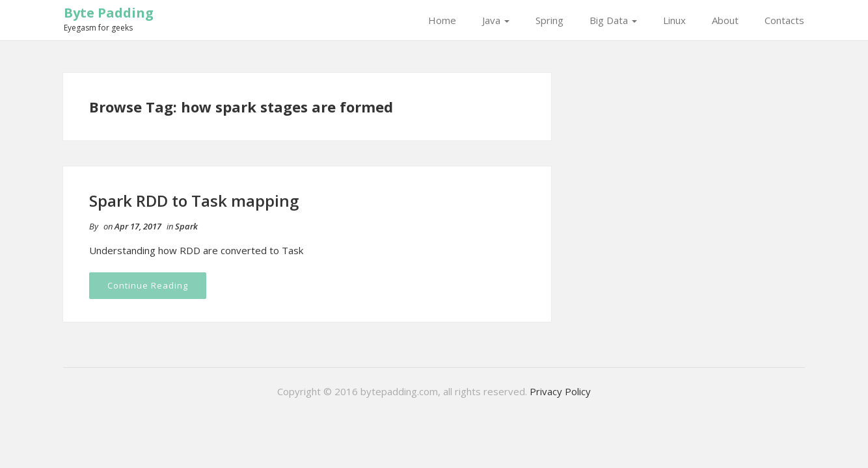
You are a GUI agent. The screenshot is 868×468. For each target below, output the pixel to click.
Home (442, 20)
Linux (674, 20)
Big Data (613, 20)
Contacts (784, 20)
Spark (186, 226)
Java (496, 20)
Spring (549, 20)
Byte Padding (109, 13)
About (725, 20)
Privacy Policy (560, 391)
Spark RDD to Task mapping (194, 201)
